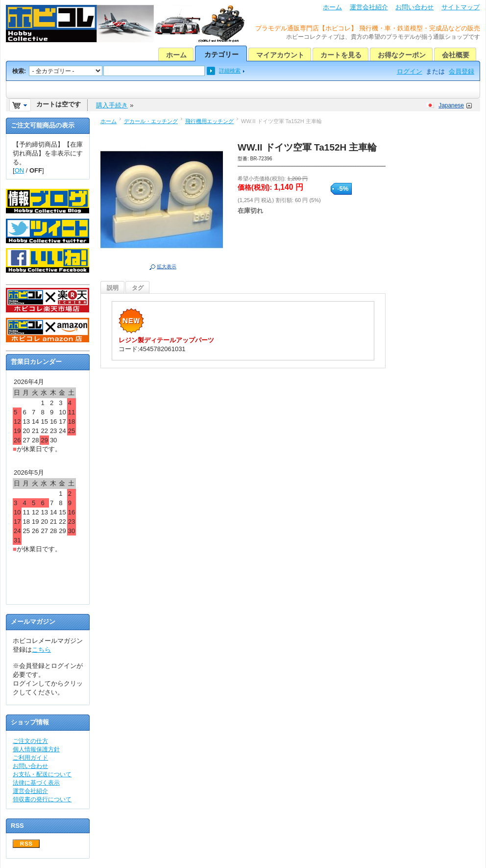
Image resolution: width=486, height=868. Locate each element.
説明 (113, 288)
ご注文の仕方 (30, 741)
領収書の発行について (42, 799)
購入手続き (112, 105)
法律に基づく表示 (36, 783)
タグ (138, 288)
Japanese (451, 105)
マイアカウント (280, 55)
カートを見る (341, 55)
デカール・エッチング (151, 121)
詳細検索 (230, 71)
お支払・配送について (42, 774)
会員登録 (462, 71)
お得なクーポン (402, 55)
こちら (41, 650)
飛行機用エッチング (209, 121)
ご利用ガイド (30, 758)
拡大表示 (167, 267)
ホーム (332, 7)
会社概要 (456, 55)
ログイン (410, 71)
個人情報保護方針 (36, 749)
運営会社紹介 (369, 7)
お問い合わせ (414, 7)
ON (20, 170)
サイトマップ (461, 7)
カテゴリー (221, 54)
